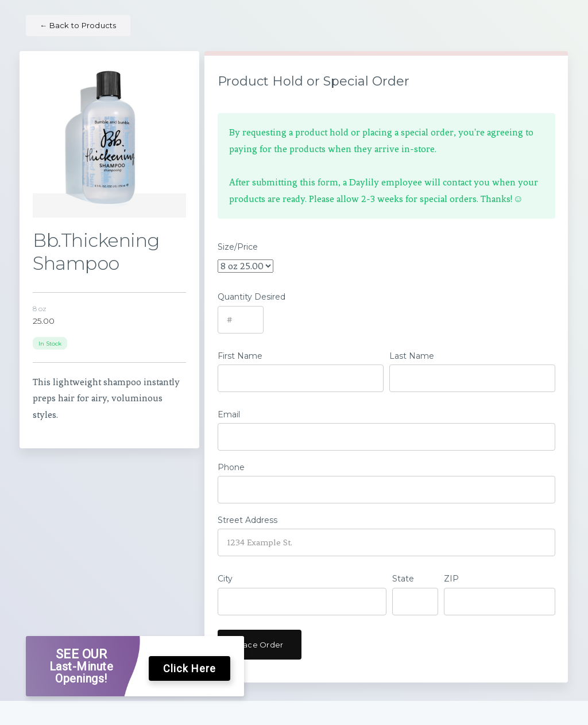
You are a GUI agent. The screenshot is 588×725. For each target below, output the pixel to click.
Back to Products (78, 25)
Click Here (189, 668)
